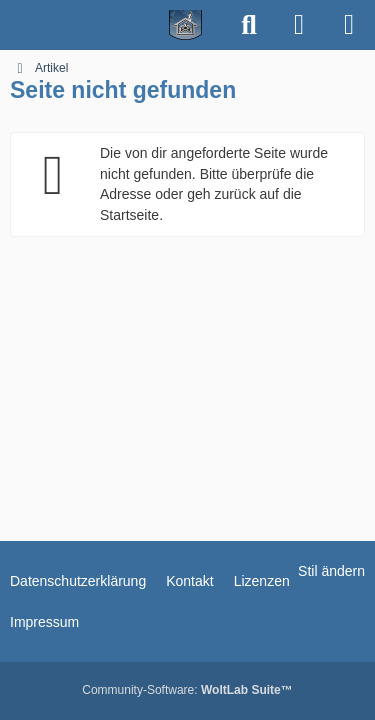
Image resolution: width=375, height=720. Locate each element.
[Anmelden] (299, 25)
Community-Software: (187, 690)
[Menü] (349, 25)
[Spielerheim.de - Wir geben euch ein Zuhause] (112, 25)
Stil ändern (331, 571)
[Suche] (249, 25)
